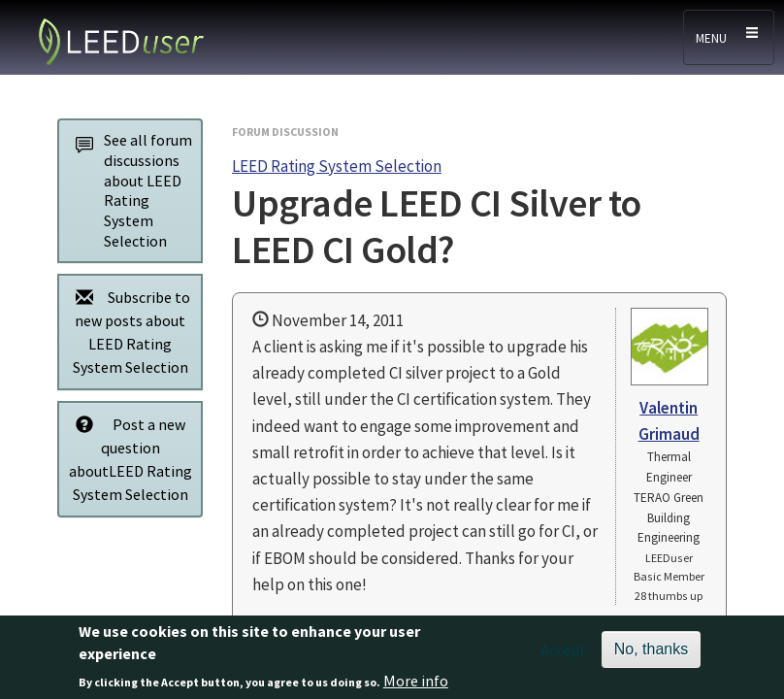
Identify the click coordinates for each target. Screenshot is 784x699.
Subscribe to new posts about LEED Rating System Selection (128, 332)
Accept (563, 655)
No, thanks (651, 655)
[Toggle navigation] (729, 37)
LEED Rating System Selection (337, 166)
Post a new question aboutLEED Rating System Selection (129, 459)
